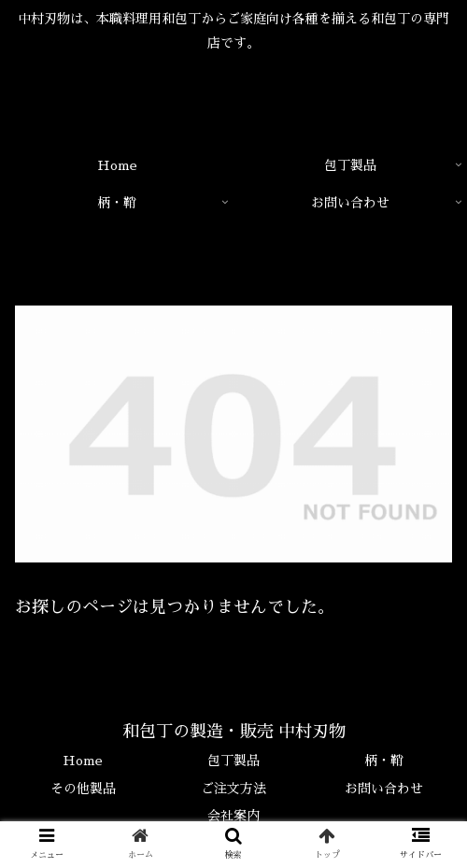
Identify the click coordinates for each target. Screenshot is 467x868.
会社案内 (233, 816)
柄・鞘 (384, 761)
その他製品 (83, 789)
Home (83, 761)
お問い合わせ (384, 789)
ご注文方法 (233, 789)
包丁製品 (233, 761)
